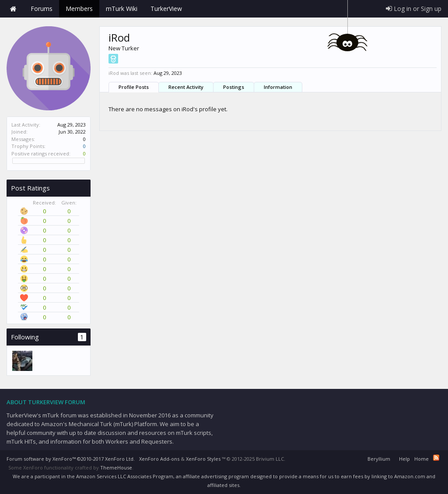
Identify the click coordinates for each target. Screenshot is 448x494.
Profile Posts (134, 87)
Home (13, 9)
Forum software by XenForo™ (71, 459)
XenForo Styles (203, 459)
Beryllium (379, 459)
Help (404, 459)
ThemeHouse (116, 468)
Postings (234, 87)
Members (79, 9)
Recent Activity (186, 87)
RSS (436, 458)
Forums (42, 9)
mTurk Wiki (122, 9)
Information (278, 87)
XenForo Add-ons (159, 459)
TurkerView (166, 9)
